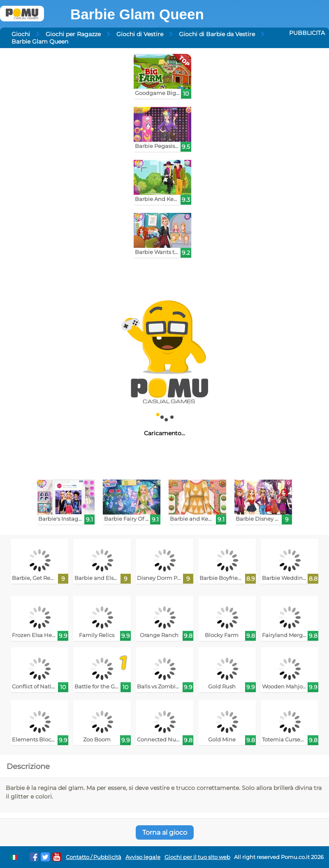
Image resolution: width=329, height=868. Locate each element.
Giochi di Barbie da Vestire (217, 34)
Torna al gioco (165, 832)
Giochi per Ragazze (73, 34)
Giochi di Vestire (140, 34)
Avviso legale (143, 857)
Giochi (21, 34)
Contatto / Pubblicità (94, 857)
